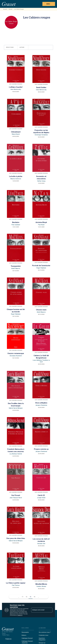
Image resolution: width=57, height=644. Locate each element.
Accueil (5, 9)
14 (34, 597)
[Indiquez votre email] (40, 610)
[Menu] (49, 4)
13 (30, 597)
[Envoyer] (50, 610)
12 (27, 597)
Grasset (11, 9)
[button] (11, 47)
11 (23, 597)
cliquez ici (20, 615)
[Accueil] (9, 4)
